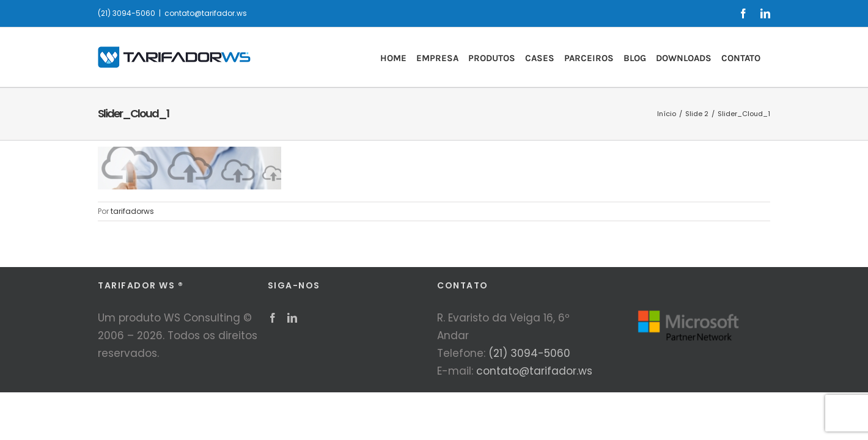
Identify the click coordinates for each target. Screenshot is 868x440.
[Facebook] (273, 318)
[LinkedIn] (292, 318)
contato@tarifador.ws (206, 13)
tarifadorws (132, 211)
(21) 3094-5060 (529, 353)
